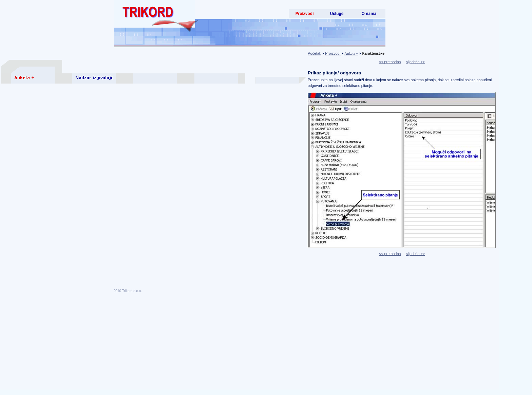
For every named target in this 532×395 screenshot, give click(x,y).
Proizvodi (333, 53)
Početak (314, 53)
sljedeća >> (416, 62)
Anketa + (351, 53)
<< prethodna (390, 62)
